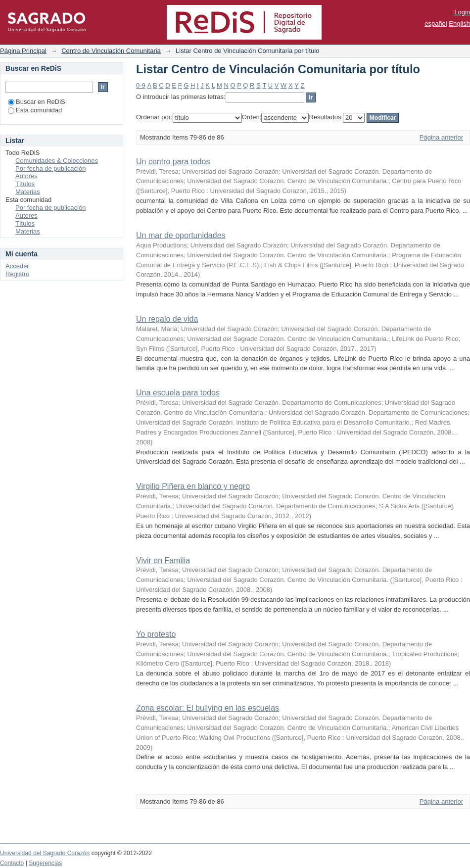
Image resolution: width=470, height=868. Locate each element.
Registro (17, 274)
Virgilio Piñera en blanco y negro (193, 486)
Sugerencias (45, 863)
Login (462, 12)
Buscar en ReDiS (37, 102)
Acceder (17, 266)
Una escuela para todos (178, 393)
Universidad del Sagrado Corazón (45, 853)
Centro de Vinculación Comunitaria (111, 51)
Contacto (12, 863)
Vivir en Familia (163, 560)
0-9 (141, 85)
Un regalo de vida (167, 319)
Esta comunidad (35, 110)
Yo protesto (156, 634)
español (436, 24)
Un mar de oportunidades (181, 235)
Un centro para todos (173, 162)
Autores (26, 176)
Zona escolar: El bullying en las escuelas (208, 708)
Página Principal (23, 51)
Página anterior (441, 137)
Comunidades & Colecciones (57, 161)
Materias (28, 192)
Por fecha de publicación (50, 169)
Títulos (25, 184)
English (459, 24)
